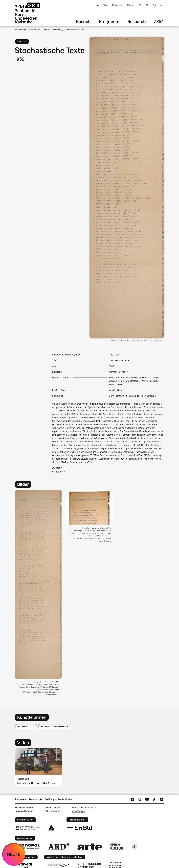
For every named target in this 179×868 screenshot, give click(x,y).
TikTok (154, 799)
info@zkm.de (78, 811)
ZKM (159, 21)
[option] (38, 594)
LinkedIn (162, 799)
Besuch (83, 21)
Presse (131, 5)
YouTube (147, 799)
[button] (127, 187)
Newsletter (118, 5)
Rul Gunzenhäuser (57, 726)
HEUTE (14, 854)
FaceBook (133, 799)
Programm (109, 21)
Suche (162, 5)
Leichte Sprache (140, 5)
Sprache (154, 5)
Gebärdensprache (147, 5)
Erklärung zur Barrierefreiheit (59, 799)
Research (137, 21)
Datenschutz (36, 799)
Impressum (21, 799)
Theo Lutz (28, 726)
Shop (105, 5)
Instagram (140, 799)
